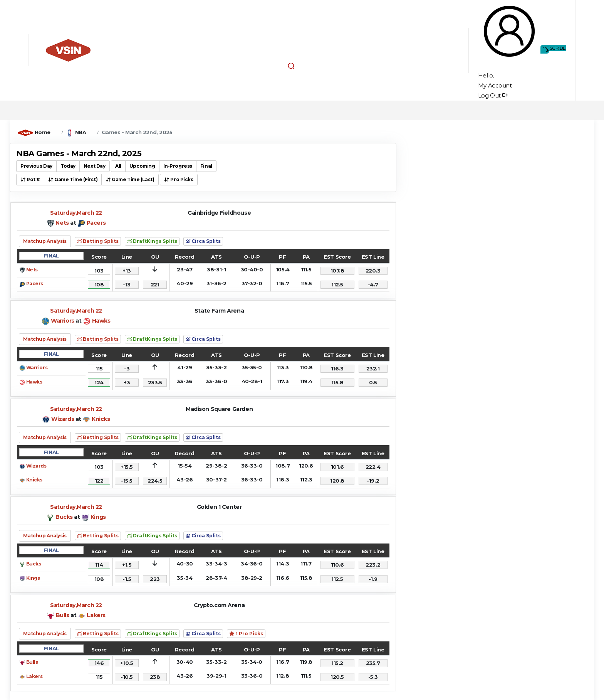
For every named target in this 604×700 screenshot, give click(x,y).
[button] (291, 66)
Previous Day (36, 166)
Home (43, 132)
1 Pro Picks (246, 634)
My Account (495, 85)
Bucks (64, 517)
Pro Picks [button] (179, 179)
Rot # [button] (30, 179)
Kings (98, 517)
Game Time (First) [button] (73, 179)
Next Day (95, 166)
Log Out (493, 95)
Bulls (63, 615)
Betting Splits (98, 241)
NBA (81, 132)
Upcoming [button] (142, 166)
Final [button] (206, 166)
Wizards (63, 419)
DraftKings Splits (152, 241)
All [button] (118, 166)
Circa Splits (203, 241)
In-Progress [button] (178, 166)
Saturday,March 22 (76, 213)
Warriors (63, 321)
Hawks (101, 321)
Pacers (96, 223)
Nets (62, 223)
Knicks (101, 419)
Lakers (96, 615)
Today (68, 166)
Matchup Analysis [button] (45, 241)
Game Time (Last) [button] (130, 179)
